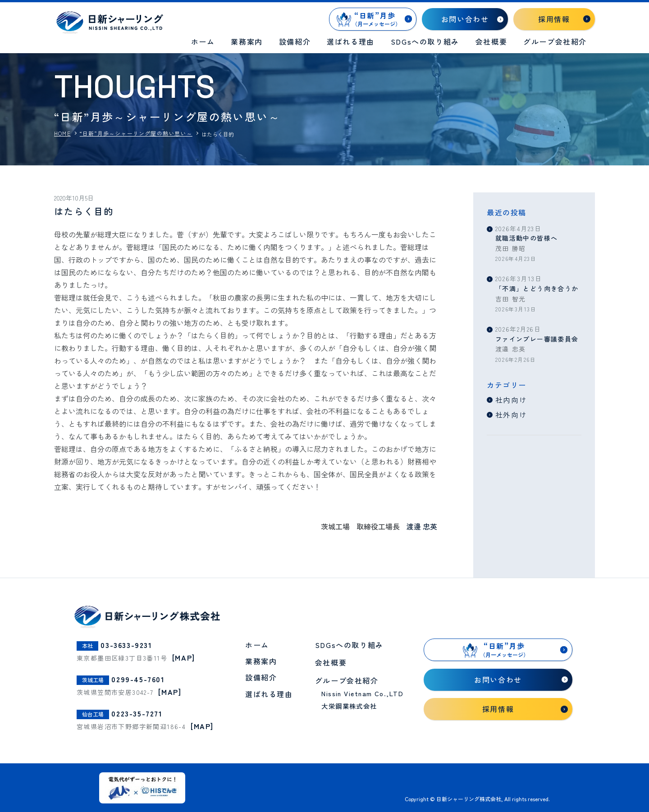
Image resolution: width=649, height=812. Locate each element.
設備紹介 (295, 41)
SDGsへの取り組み (425, 41)
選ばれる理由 (351, 41)
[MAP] (184, 657)
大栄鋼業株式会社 (349, 706)
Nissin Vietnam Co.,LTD (362, 694)
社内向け (511, 400)
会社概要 (491, 41)
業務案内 (247, 41)
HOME (62, 133)
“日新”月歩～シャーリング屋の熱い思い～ (136, 133)
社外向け (511, 415)
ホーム (203, 41)
